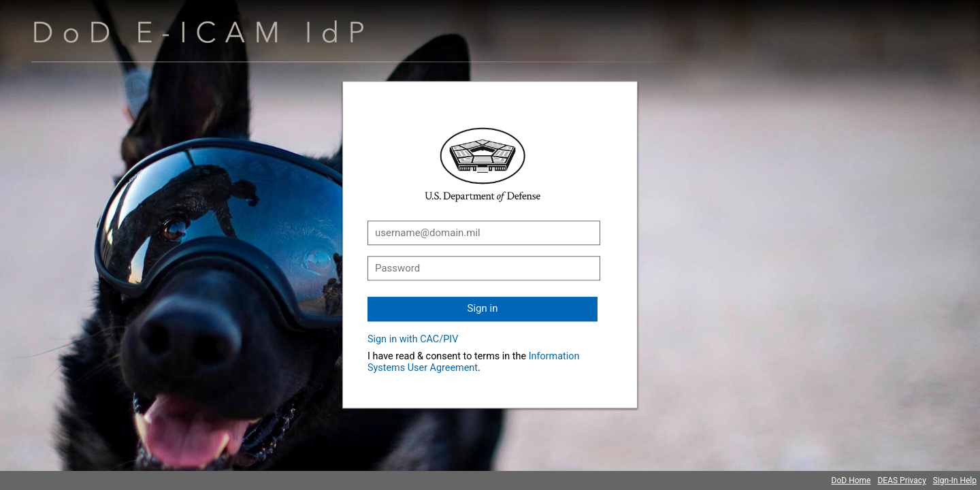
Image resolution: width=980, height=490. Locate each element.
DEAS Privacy (901, 480)
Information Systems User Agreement (473, 362)
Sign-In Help (955, 480)
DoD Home (851, 480)
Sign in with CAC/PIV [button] (413, 339)
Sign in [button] (483, 308)
